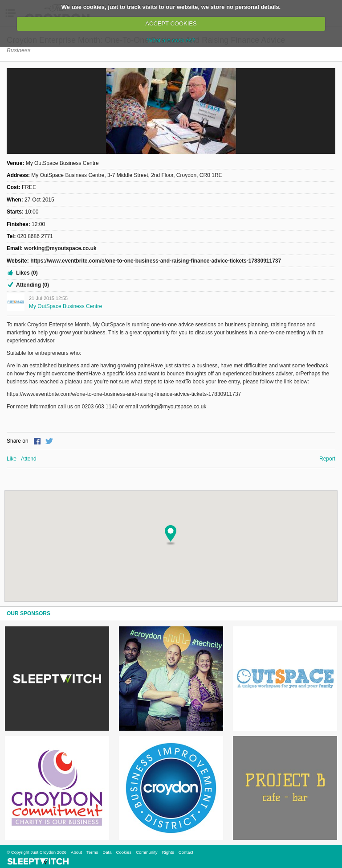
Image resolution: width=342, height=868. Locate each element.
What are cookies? (171, 40)
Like (12, 459)
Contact (186, 852)
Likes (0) (27, 273)
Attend (29, 459)
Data (107, 852)
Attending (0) (33, 285)
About (76, 852)
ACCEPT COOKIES (171, 23)
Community (147, 852)
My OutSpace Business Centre (65, 306)
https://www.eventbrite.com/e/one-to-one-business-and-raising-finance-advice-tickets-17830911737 (156, 261)
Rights (168, 852)
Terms (92, 852)
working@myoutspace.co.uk (60, 248)
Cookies (124, 852)
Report (327, 459)
